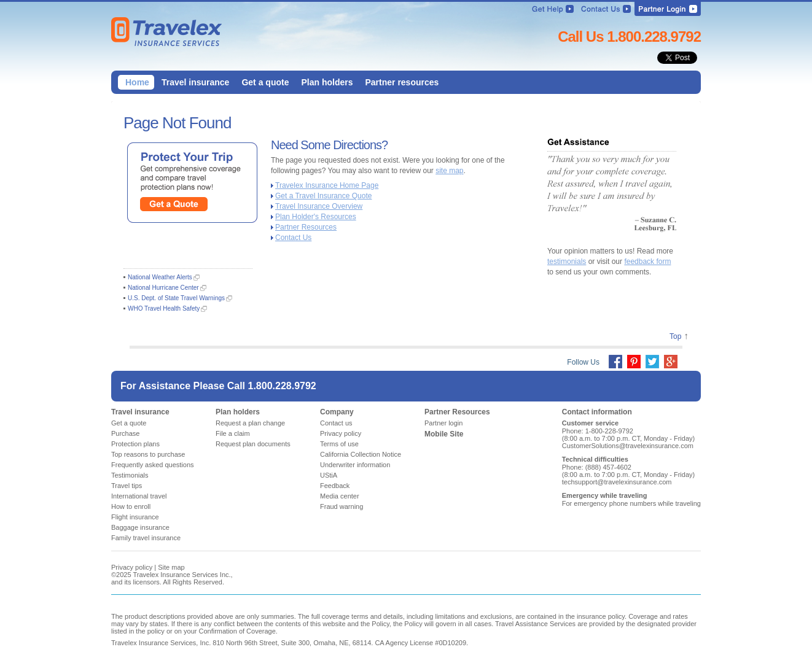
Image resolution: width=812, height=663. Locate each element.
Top (675, 336)
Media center (340, 496)
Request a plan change (250, 423)
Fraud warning (342, 506)
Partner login (443, 423)
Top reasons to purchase (148, 454)
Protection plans (135, 444)
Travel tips (127, 486)
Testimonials (130, 475)
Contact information (597, 412)
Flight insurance (135, 517)
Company (337, 412)
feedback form (647, 262)
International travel (139, 496)
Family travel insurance (146, 538)
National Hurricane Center (163, 288)
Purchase (125, 433)
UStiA (329, 475)
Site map (171, 567)
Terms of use (339, 444)
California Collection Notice (361, 454)
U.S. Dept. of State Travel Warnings (176, 298)
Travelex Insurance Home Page (327, 185)
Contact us (336, 423)
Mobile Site (444, 434)
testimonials (567, 262)
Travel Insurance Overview (319, 206)
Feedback (335, 486)
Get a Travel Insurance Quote (323, 196)
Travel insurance (140, 412)
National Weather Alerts (160, 277)
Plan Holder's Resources (316, 217)
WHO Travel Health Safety (164, 308)
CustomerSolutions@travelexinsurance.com (628, 446)
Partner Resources (306, 227)
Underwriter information (355, 465)
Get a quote (129, 423)
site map (449, 171)
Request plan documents (253, 444)
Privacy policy (341, 433)
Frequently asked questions (153, 465)
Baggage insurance (140, 527)
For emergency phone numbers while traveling (631, 503)
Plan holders (238, 412)
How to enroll (131, 506)
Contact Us (293, 238)
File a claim (233, 433)
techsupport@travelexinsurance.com (617, 482)
